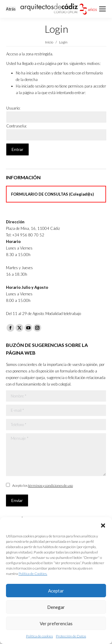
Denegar (56, 607)
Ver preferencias (56, 623)
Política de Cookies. (33, 574)
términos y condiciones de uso (50, 485)
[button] (103, 525)
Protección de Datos (71, 636)
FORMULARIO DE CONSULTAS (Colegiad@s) (52, 194)
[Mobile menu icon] (102, 9)
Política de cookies (39, 636)
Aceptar (56, 591)
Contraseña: (17, 126)
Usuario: (13, 108)
